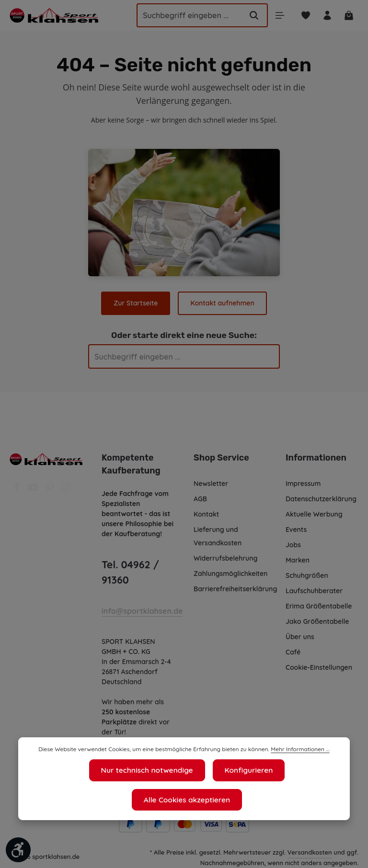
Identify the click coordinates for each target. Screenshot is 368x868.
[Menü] (276, 16)
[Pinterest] (50, 490)
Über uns (300, 637)
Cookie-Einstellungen (320, 667)
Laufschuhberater (314, 591)
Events (297, 530)
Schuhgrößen (307, 575)
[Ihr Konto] (326, 16)
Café (293, 652)
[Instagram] (66, 490)
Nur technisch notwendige (94, 800)
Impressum (304, 484)
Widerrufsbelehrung (225, 558)
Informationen (314, 458)
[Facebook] (18, 490)
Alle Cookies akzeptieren (282, 800)
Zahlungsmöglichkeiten (231, 574)
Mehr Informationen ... (295, 780)
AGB (201, 499)
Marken (297, 560)
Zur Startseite (137, 303)
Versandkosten (310, 852)
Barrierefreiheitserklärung (235, 589)
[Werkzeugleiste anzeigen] (18, 850)
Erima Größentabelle (318, 606)
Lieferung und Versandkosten (218, 536)
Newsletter (211, 484)
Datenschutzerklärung (321, 499)
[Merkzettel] (303, 16)
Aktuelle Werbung (314, 514)
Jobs (293, 545)
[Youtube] (34, 490)
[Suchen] (250, 15)
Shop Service (221, 458)
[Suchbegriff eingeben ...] (182, 15)
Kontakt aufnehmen (222, 303)
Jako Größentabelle (317, 621)
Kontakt (206, 514)
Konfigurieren (189, 800)
